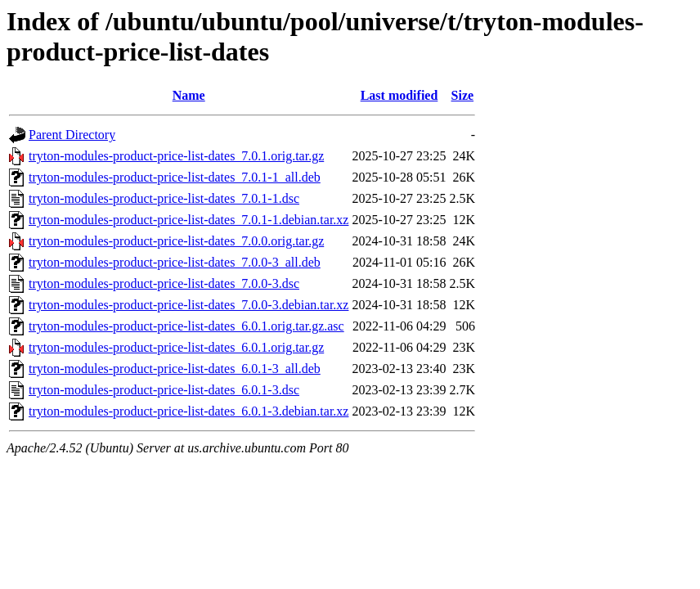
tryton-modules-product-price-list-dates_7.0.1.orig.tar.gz (176, 156)
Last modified (399, 95)
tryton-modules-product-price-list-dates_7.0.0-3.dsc (164, 283)
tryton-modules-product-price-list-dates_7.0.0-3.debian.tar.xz (188, 305)
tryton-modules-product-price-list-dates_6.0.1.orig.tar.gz (176, 347)
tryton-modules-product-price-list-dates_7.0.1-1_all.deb (175, 177)
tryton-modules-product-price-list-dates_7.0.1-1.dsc (164, 198)
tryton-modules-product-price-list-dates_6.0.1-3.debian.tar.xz (188, 411)
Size (463, 95)
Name (189, 95)
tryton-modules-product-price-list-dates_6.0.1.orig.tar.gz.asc (186, 326)
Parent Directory (72, 135)
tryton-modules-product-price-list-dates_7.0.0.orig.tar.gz (176, 241)
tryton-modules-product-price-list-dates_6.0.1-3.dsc (164, 390)
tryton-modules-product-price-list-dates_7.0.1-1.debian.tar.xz (188, 220)
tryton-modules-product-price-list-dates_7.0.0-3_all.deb (175, 262)
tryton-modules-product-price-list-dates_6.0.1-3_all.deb (175, 369)
